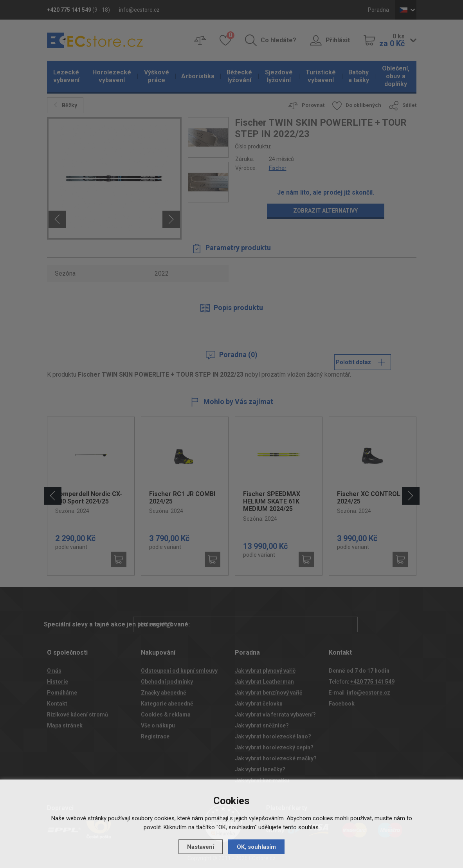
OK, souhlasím (256, 847)
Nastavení (201, 847)
